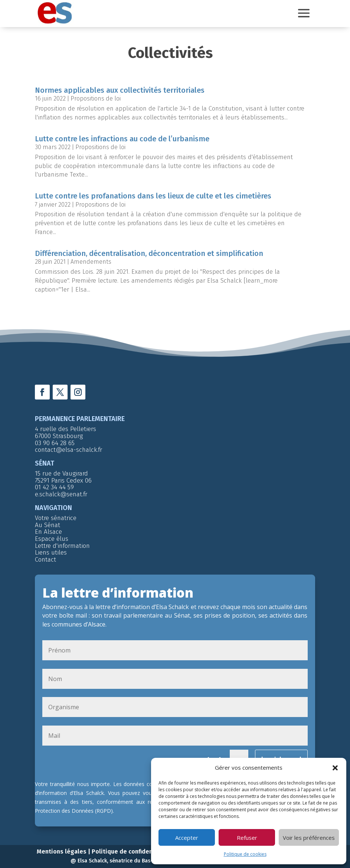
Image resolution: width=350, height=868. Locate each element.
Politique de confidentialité (131, 849)
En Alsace (48, 529)
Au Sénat (48, 522)
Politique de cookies (245, 854)
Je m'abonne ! (281, 756)
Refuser (247, 838)
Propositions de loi (96, 96)
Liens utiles (51, 550)
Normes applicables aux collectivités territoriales (120, 87)
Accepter (187, 838)
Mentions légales (62, 849)
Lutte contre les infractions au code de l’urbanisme (122, 136)
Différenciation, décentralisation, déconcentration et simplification (149, 250)
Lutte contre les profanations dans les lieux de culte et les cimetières (153, 193)
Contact (45, 557)
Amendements (91, 259)
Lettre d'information (62, 543)
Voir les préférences (309, 838)
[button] (335, 768)
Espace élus (52, 536)
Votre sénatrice (56, 515)
